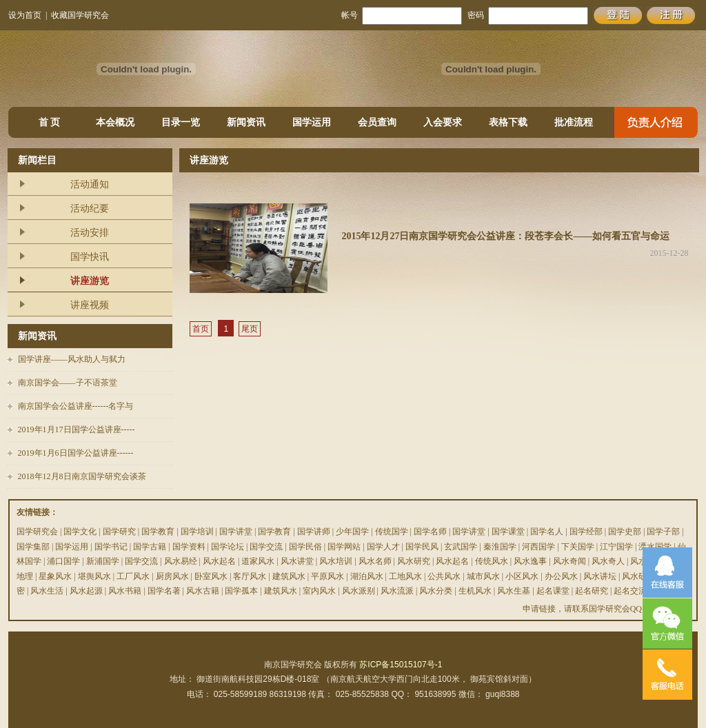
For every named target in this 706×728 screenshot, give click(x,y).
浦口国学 (63, 561)
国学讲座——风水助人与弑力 (72, 359)
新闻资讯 (246, 122)
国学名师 (430, 532)
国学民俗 (305, 547)
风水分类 (436, 591)
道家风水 (258, 561)
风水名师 (375, 561)
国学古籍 (150, 547)
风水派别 (359, 591)
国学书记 (111, 547)
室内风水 (319, 591)
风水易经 (181, 561)
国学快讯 (90, 257)
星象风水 (55, 576)
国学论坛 (228, 547)
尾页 (250, 329)
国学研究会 (37, 532)
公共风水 (444, 576)
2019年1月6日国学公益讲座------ (76, 453)
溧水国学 (655, 547)
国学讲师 (314, 532)
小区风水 (522, 576)
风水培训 (336, 561)
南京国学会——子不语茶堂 (68, 383)
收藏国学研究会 (80, 15)
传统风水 (492, 561)
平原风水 (327, 576)
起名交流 (630, 591)
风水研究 (414, 561)
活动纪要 (90, 209)
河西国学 (538, 547)
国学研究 (119, 532)
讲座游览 (90, 281)
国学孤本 (241, 591)
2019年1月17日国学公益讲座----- (77, 429)
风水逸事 (530, 561)
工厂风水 (133, 576)
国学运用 (312, 122)
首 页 (50, 122)
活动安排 (90, 233)
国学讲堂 (236, 532)
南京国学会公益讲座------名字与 (76, 406)
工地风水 (405, 576)
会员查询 (377, 122)
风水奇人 (608, 561)
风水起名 (219, 561)
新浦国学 (103, 561)
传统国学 (392, 532)
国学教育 (158, 532)
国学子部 (663, 532)
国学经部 (586, 532)
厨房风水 (172, 576)
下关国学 (578, 547)
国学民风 (422, 547)
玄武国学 (461, 547)
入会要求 (443, 122)
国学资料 (189, 547)
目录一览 (181, 122)
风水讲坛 (600, 576)
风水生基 (514, 591)
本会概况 (115, 122)
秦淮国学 (500, 547)
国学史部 (625, 532)
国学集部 (33, 547)
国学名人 (547, 532)
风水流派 (397, 591)
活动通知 (90, 184)
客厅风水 (250, 576)
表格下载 (508, 122)
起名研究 (592, 591)
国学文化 (80, 532)
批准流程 (574, 122)
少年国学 (352, 532)
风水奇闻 (569, 561)
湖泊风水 (367, 576)
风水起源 (86, 591)
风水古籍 (203, 591)
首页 (201, 329)
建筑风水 (289, 576)
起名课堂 (553, 591)
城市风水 (483, 576)
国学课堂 (508, 532)
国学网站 (344, 547)
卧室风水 (211, 576)
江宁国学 (616, 547)
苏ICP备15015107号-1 (401, 665)
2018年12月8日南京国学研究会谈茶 (82, 476)
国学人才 (383, 547)
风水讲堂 (297, 561)
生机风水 (475, 591)
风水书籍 (125, 591)
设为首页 (25, 15)
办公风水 (561, 576)
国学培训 (197, 532)
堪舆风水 (94, 576)
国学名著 (164, 591)
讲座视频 (90, 305)
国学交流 (266, 547)
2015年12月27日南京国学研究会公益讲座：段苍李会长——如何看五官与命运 (505, 236)
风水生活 (47, 591)
